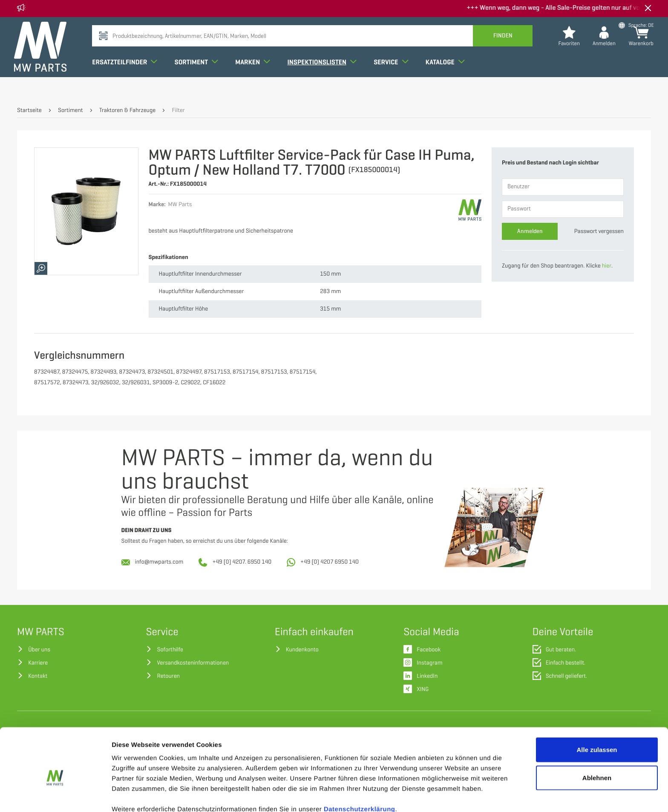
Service (394, 78)
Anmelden (530, 231)
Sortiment (199, 78)
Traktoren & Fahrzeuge (127, 111)
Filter (178, 111)
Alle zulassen (597, 708)
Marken (256, 78)
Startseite (29, 111)
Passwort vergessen (599, 232)
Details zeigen (453, 795)
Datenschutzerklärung (360, 767)
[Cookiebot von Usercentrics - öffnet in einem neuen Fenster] (55, 795)
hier (607, 266)
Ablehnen (597, 736)
